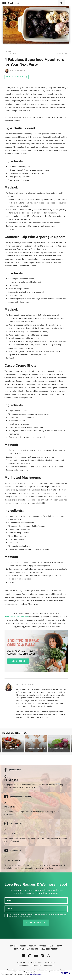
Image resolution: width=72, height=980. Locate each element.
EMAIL (10, 909)
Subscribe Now (36, 923)
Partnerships (32, 949)
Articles (42, 946)
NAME (9, 900)
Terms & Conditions (35, 963)
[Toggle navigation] (68, 3)
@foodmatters (15, 770)
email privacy (62, 915)
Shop (59, 946)
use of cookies (36, 974)
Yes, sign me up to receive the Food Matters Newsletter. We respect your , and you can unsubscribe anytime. (38, 915)
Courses (14, 946)
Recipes (23, 946)
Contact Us (19, 949)
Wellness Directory (49, 949)
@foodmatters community (21, 797)
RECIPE (8, 52)
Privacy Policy (50, 963)
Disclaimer (21, 963)
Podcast (33, 946)
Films (51, 946)
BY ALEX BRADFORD (25, 685)
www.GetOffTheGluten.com (17, 617)
